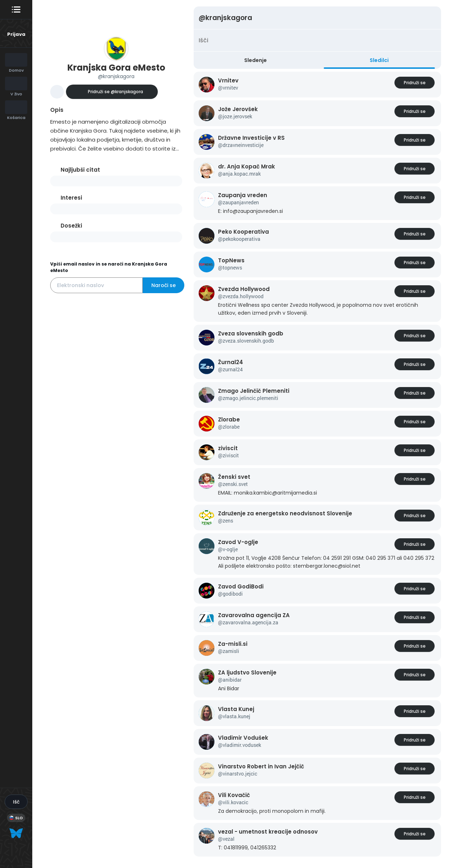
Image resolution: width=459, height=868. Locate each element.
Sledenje (255, 60)
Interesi (71, 198)
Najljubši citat (80, 170)
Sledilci (379, 60)
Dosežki (71, 226)
